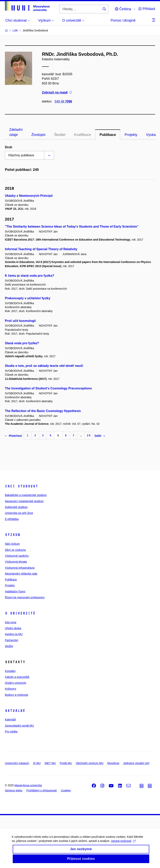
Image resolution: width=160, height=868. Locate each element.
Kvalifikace (82, 135)
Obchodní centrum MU (90, 763)
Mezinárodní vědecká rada (21, 574)
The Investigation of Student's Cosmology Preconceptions (48, 388)
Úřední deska (13, 628)
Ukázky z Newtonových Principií (29, 196)
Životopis (38, 135)
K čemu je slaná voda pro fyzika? (30, 276)
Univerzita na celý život (19, 513)
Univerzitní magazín (17, 763)
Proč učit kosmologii (20, 321)
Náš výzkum (12, 544)
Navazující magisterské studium (24, 501)
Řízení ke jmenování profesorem (25, 597)
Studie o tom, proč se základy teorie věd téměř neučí (44, 366)
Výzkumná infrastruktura (20, 568)
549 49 (63, 101)
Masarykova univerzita (28, 785)
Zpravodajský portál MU (19, 726)
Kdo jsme (11, 622)
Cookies (66, 790)
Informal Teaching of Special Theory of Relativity (41, 249)
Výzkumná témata (16, 562)
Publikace (108, 135)
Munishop (113, 763)
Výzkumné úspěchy (17, 556)
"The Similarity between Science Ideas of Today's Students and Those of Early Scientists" (72, 227)
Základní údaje (16, 132)
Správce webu (14, 790)
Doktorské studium (16, 507)
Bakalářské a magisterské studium (26, 495)
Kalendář (10, 720)
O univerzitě (20, 613)
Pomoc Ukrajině (123, 20)
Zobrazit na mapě (57, 92)
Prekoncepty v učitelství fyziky (28, 298)
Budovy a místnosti (16, 695)
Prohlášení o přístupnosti (42, 790)
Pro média (11, 732)
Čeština (123, 9)
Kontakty (10, 671)
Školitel (60, 135)
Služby (9, 646)
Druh (9, 147)
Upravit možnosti (123, 843)
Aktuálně (15, 711)
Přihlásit (147, 9)
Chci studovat (21, 486)
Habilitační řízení (15, 591)
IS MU (37, 763)
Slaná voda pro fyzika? (22, 343)
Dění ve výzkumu (15, 550)
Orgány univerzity (16, 683)
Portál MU (66, 763)
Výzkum (13, 535)
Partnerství (12, 640)
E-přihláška (12, 519)
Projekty (131, 135)
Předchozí (13, 436)
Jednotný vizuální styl (136, 763)
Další (100, 436)
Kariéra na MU (14, 634)
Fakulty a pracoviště (17, 677)
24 (89, 435)
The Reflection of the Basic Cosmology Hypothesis (43, 411)
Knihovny (11, 689)
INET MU (50, 763)
